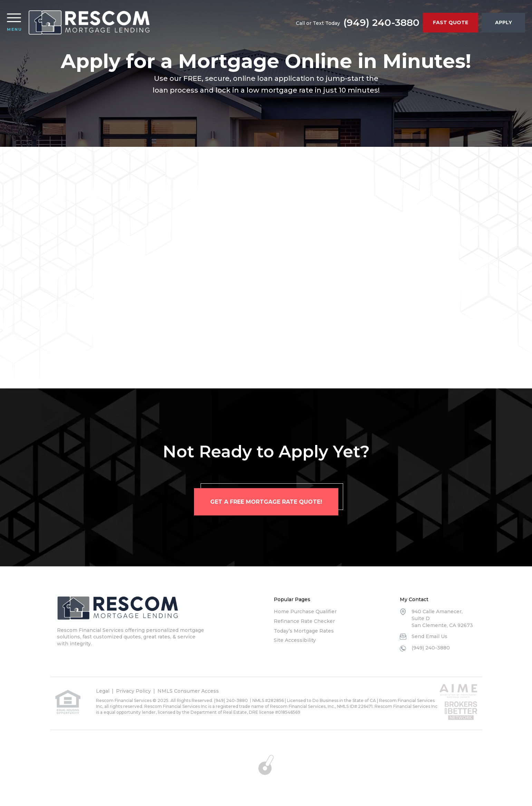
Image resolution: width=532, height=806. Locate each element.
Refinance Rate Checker (304, 621)
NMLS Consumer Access (188, 691)
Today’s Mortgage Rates (304, 631)
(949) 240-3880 (381, 22)
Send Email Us (429, 636)
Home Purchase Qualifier (305, 611)
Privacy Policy (133, 691)
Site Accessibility (295, 640)
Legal (103, 691)
